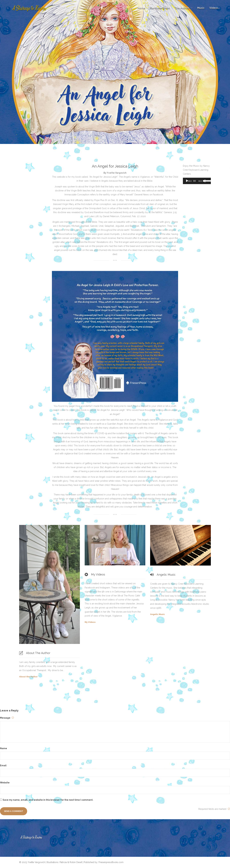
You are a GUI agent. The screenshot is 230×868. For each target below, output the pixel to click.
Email (3, 765)
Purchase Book (160, 8)
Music (201, 8)
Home (141, 8)
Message (7, 718)
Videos (214, 8)
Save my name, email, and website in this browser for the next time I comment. (48, 800)
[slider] (194, 181)
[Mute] (204, 181)
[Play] (187, 181)
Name (4, 748)
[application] (197, 181)
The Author (182, 8)
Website (5, 783)
